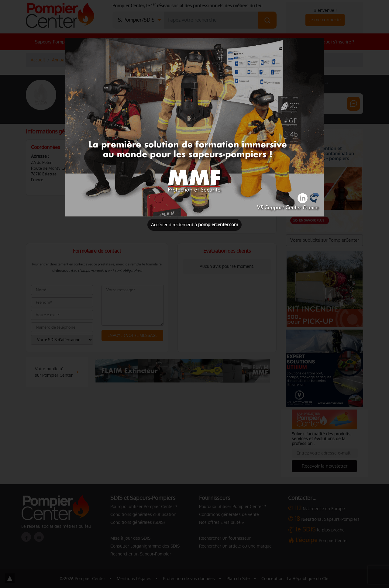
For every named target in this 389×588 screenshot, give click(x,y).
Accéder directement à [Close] (194, 225)
